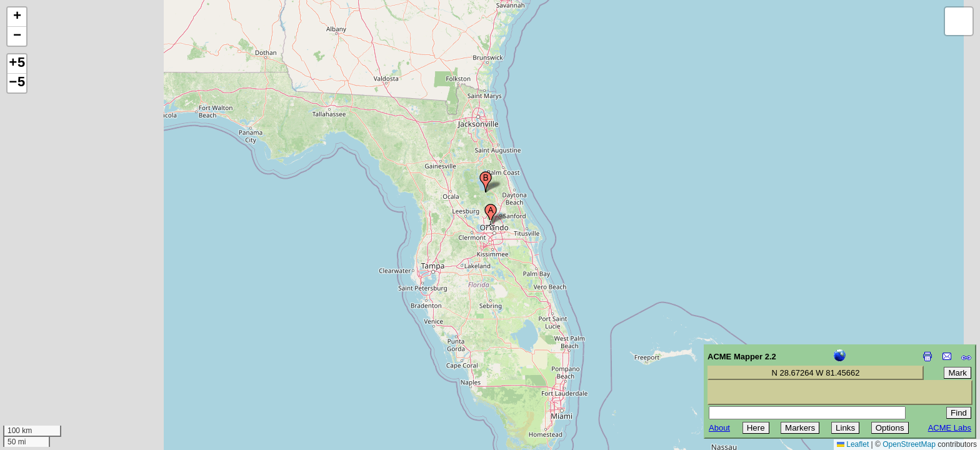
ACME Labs (950, 428)
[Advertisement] (66, 361)
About (719, 428)
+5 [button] (17, 64)
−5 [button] (17, 83)
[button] (491, 214)
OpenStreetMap (909, 444)
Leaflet (853, 444)
